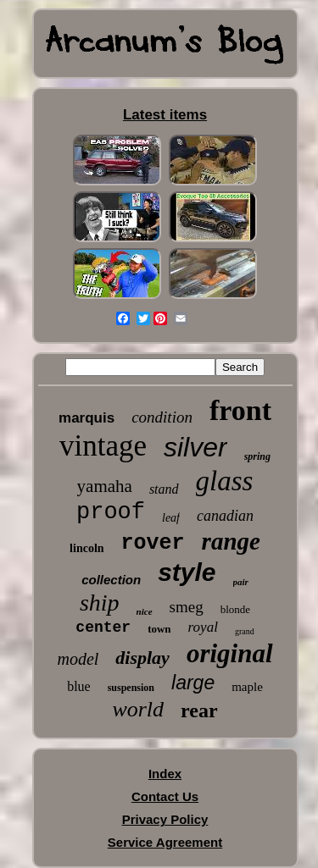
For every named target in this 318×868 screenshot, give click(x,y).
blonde (235, 609)
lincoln (86, 548)
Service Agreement (165, 842)
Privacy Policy (165, 819)
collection (111, 580)
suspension (131, 688)
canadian (225, 516)
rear (199, 710)
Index (165, 774)
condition (162, 417)
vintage (103, 446)
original (230, 653)
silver (195, 447)
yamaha (105, 486)
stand (164, 489)
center (103, 628)
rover (153, 543)
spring (257, 456)
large (193, 683)
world (138, 709)
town (159, 629)
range (231, 541)
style (187, 572)
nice (145, 611)
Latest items (165, 115)
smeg (187, 607)
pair (241, 582)
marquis (86, 418)
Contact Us (165, 796)
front (240, 410)
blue (79, 686)
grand (245, 631)
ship (100, 603)
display (142, 658)
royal (203, 627)
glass (225, 481)
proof (111, 512)
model (78, 659)
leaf (171, 518)
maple (247, 687)
